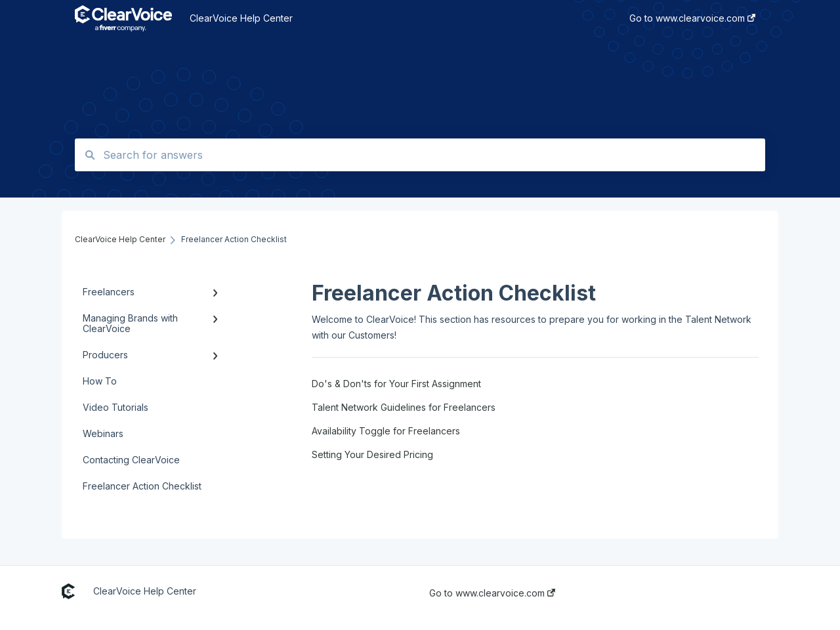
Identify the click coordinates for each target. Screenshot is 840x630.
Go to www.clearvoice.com (492, 593)
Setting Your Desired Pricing (372, 454)
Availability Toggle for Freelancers (386, 431)
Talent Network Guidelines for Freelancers (404, 407)
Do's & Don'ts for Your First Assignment (396, 384)
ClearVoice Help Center (241, 18)
